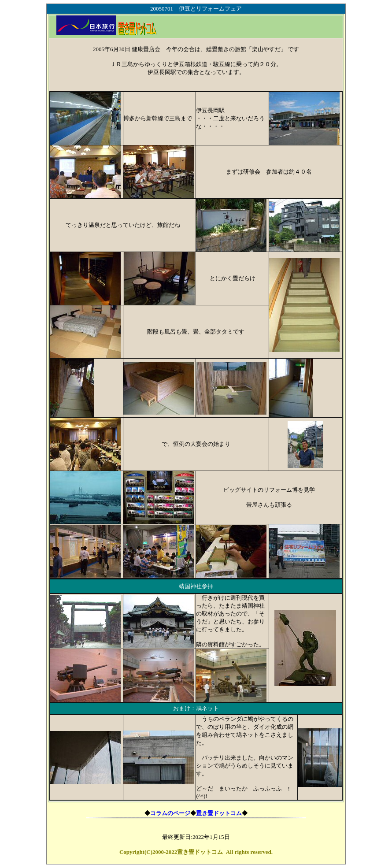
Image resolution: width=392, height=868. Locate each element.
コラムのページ (170, 813)
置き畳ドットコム (219, 813)
